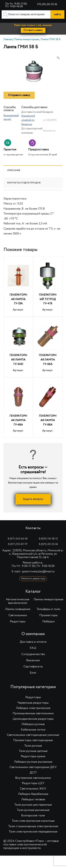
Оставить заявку (33, 30)
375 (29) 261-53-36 (47, 4)
